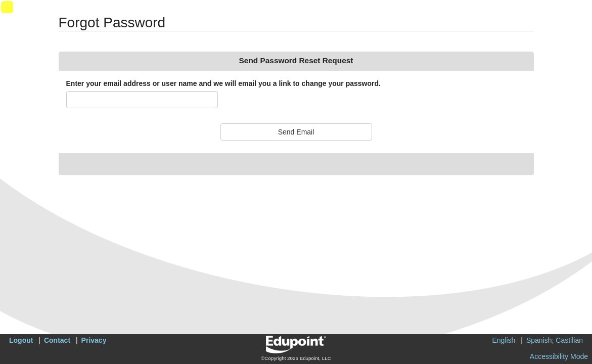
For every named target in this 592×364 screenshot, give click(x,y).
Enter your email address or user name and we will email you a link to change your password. (223, 83)
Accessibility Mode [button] (559, 356)
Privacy (94, 340)
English (504, 340)
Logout (21, 340)
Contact (57, 340)
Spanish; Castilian (555, 340)
